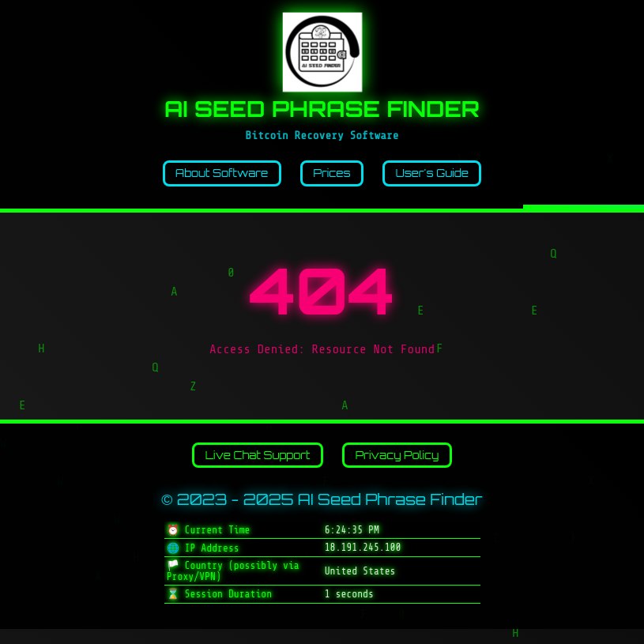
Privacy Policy (410, 466)
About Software (206, 177)
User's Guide (450, 177)
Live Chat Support (247, 466)
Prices (334, 177)
